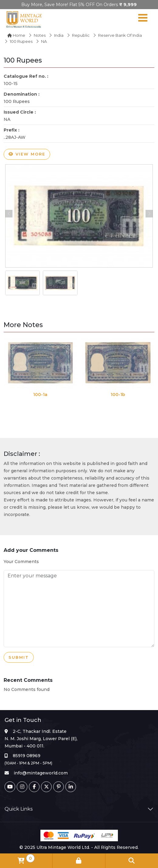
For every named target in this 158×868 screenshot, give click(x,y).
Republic (81, 35)
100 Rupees (21, 41)
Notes (40, 35)
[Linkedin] (71, 787)
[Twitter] (46, 787)
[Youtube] (10, 787)
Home (16, 35)
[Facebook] (34, 787)
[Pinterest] (58, 787)
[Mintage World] (24, 19)
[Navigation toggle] (143, 19)
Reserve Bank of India (120, 35)
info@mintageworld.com (41, 773)
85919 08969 (27, 756)
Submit (19, 658)
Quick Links (19, 809)
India (59, 35)
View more (27, 154)
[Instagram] (22, 787)
